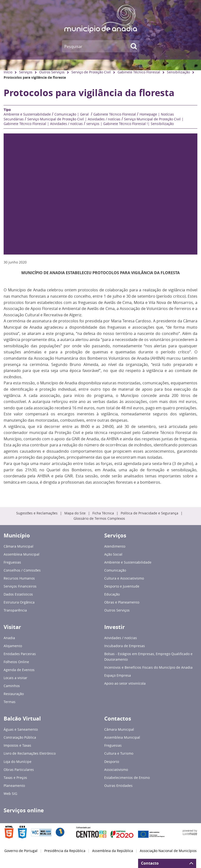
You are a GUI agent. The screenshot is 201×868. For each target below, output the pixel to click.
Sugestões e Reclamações (37, 513)
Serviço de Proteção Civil (91, 72)
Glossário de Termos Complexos (99, 519)
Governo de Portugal (21, 851)
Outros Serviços (52, 72)
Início (8, 72)
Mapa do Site (75, 513)
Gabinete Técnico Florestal (139, 72)
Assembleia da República (113, 851)
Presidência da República (65, 851)
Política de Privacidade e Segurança (149, 513)
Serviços (26, 72)
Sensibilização (178, 72)
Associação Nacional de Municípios (168, 851)
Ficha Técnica (103, 513)
